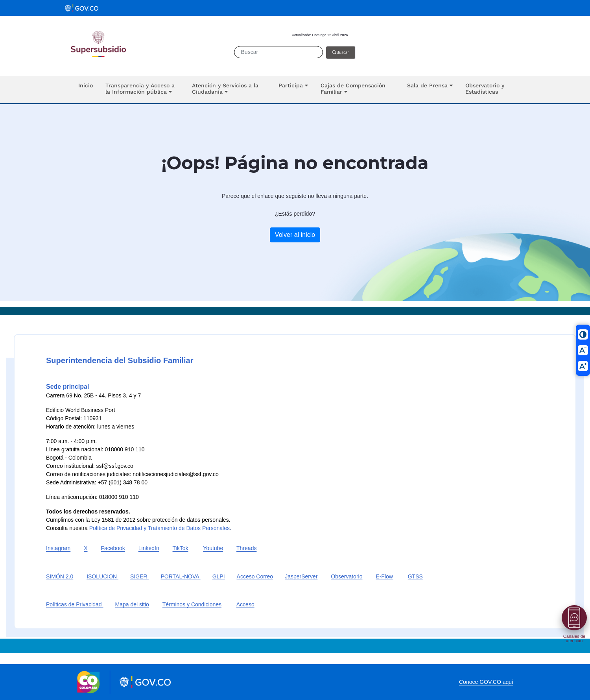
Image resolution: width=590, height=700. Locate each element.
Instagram (58, 548)
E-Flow (384, 576)
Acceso (245, 604)
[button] (142, 90)
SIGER (139, 576)
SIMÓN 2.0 (60, 576)
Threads (246, 548)
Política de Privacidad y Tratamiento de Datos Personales (159, 528)
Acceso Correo (255, 576)
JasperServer (301, 576)
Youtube (213, 548)
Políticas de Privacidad (75, 604)
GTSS (415, 576)
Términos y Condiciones (192, 604)
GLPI (219, 576)
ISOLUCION (102, 576)
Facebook (113, 548)
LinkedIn (149, 548)
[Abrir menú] (574, 618)
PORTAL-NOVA (181, 576)
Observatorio (347, 576)
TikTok (181, 548)
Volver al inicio (295, 235)
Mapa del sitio (132, 604)
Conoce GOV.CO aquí (486, 682)
